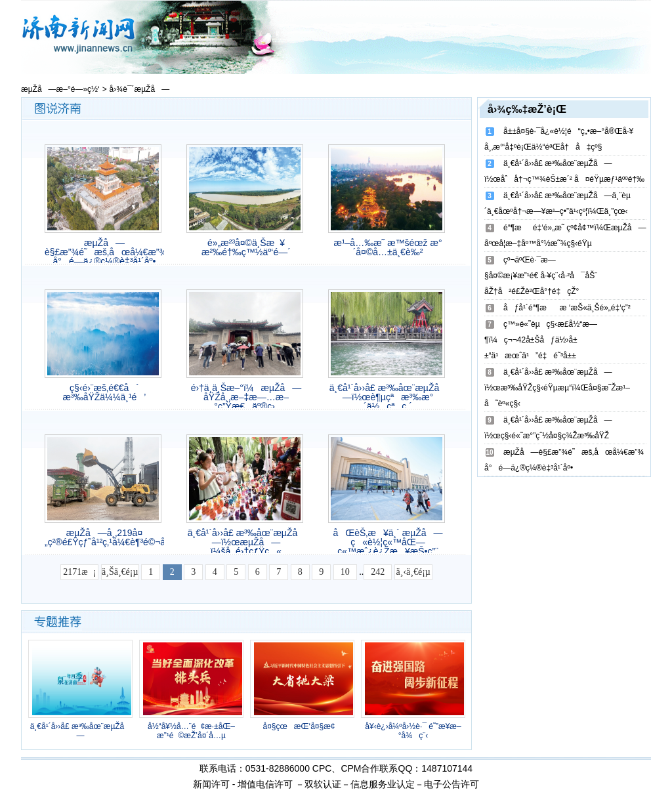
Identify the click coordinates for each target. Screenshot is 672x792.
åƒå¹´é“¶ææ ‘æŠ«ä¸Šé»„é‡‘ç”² (567, 308)
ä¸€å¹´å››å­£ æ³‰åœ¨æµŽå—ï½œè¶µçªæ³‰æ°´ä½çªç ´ (388, 397)
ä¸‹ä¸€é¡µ (413, 572)
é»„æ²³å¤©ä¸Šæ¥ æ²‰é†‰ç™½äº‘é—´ (246, 247)
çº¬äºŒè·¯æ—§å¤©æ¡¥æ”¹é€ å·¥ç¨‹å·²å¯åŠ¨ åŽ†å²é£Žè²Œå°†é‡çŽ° (541, 276)
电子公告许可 (451, 784)
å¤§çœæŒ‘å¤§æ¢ (302, 726)
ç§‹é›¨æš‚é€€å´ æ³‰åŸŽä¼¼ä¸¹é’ (105, 392)
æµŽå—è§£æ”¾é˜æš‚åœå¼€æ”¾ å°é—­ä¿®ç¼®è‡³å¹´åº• (104, 252)
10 (345, 572)
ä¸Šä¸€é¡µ (120, 572)
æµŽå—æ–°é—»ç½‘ (60, 89)
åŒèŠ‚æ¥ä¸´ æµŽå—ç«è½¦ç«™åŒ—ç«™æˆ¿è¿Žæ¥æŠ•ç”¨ (388, 542)
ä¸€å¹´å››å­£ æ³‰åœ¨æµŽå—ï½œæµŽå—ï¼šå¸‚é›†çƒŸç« (246, 542)
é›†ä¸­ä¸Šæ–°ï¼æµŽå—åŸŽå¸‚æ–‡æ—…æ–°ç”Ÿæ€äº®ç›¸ (246, 397)
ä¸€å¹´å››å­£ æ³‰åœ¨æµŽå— (81, 731)
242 (378, 572)
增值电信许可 (265, 784)
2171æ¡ (79, 572)
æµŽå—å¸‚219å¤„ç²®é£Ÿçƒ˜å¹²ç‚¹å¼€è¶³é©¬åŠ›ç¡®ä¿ (104, 537)
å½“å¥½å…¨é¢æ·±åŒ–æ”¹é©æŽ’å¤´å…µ (191, 731)
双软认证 (323, 784)
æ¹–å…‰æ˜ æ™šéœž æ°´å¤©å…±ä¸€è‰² (388, 247)
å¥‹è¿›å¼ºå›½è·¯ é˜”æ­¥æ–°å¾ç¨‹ (413, 731)
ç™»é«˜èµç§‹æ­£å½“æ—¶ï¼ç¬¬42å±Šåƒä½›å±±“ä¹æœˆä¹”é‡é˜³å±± (541, 340)
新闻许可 (211, 784)
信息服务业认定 (383, 784)
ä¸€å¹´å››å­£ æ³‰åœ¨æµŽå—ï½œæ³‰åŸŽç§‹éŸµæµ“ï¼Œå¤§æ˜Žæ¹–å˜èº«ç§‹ (557, 388)
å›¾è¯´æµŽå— (140, 89)
